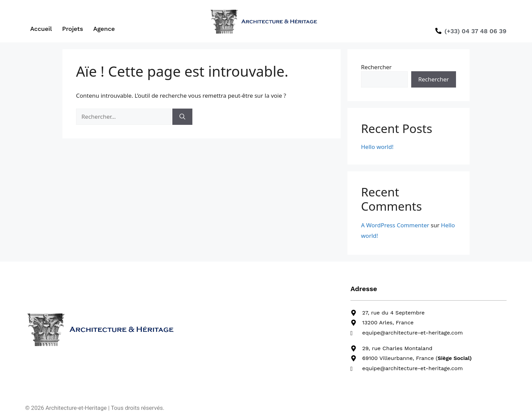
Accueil (41, 29)
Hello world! (377, 147)
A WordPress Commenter (395, 225)
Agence (104, 29)
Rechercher (376, 67)
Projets (73, 29)
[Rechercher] (182, 117)
